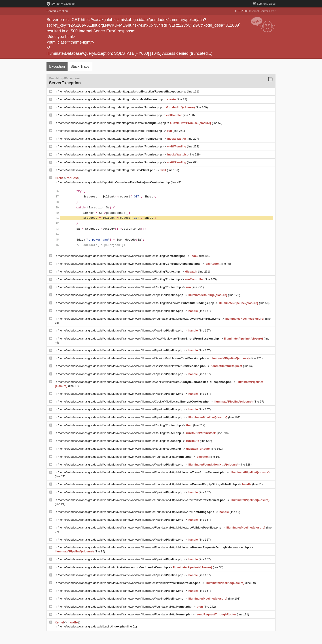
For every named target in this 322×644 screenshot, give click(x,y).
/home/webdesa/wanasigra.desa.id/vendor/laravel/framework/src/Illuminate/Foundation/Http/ (125, 457)
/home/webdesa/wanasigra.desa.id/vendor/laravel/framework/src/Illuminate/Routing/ (122, 256)
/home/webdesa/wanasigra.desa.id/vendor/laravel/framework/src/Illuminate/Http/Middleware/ (130, 583)
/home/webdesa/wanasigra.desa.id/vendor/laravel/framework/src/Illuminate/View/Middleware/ (139, 339)
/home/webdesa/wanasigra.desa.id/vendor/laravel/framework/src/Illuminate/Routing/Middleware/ (136, 303)
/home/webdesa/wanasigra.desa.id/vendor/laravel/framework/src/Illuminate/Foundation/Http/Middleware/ (140, 319)
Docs (264, 4)
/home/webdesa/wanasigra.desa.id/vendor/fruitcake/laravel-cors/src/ (113, 567)
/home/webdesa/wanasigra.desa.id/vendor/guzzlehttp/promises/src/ (110, 107)
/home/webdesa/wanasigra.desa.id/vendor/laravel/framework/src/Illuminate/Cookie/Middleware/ (145, 382)
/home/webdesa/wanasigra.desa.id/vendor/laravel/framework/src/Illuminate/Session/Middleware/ (132, 358)
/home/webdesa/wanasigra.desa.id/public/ (92, 626)
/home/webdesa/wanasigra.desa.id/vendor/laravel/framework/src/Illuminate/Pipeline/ (121, 295)
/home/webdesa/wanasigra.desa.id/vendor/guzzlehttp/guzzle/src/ (111, 99)
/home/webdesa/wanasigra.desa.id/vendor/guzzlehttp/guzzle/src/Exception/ (122, 91)
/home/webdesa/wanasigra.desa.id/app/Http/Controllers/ (114, 182)
